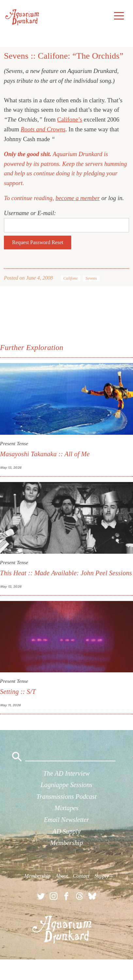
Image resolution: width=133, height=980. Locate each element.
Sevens (91, 278)
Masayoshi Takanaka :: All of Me (45, 454)
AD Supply (66, 831)
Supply (102, 876)
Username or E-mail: (30, 213)
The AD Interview (67, 773)
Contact (81, 876)
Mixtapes (66, 808)
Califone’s (70, 119)
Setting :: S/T (18, 692)
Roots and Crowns (43, 129)
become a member (78, 198)
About (62, 876)
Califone (71, 278)
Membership (67, 843)
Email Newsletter (66, 820)
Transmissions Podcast (67, 797)
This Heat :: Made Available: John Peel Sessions (66, 573)
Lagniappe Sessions (66, 785)
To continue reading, (30, 198)
